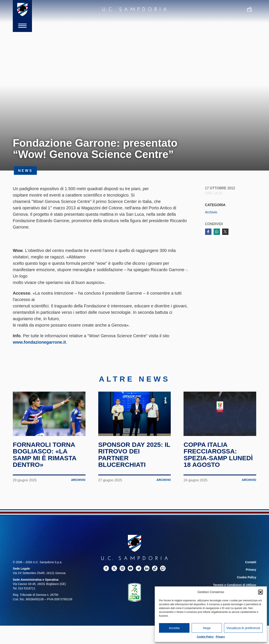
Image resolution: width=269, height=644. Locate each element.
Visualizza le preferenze (243, 628)
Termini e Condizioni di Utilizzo (235, 585)
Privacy (220, 637)
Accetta (174, 628)
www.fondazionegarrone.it (39, 342)
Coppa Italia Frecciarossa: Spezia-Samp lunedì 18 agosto (218, 455)
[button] (260, 592)
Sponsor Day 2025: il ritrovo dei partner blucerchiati (134, 455)
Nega (207, 628)
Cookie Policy (205, 637)
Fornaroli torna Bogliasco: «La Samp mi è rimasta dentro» (45, 455)
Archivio (211, 212)
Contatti (251, 562)
